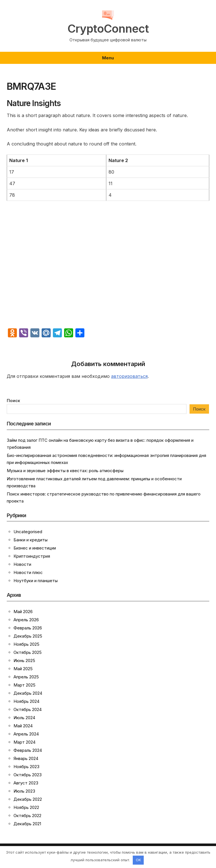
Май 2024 (23, 726)
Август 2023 (26, 783)
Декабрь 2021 (27, 824)
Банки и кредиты (31, 540)
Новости (22, 564)
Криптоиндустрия (32, 556)
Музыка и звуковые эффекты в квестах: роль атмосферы (65, 471)
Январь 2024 (26, 758)
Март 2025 (24, 685)
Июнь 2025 (24, 660)
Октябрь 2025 (28, 652)
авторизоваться (129, 376)
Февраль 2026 (28, 628)
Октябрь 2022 (27, 816)
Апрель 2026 (26, 620)
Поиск (13, 401)
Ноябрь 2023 (26, 767)
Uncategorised (28, 532)
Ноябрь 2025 (26, 644)
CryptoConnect (108, 29)
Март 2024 (24, 742)
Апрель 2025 (26, 677)
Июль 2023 (24, 791)
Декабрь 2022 (28, 799)
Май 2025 (23, 669)
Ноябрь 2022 (26, 807)
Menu (108, 58)
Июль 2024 (24, 718)
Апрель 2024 (26, 734)
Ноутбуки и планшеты (36, 581)
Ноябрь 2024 (26, 701)
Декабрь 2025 (28, 636)
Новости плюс (28, 572)
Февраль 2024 (28, 750)
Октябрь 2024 (28, 709)
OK (138, 860)
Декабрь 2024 (28, 693)
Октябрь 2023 (28, 775)
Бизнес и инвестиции (35, 548)
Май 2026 (23, 612)
